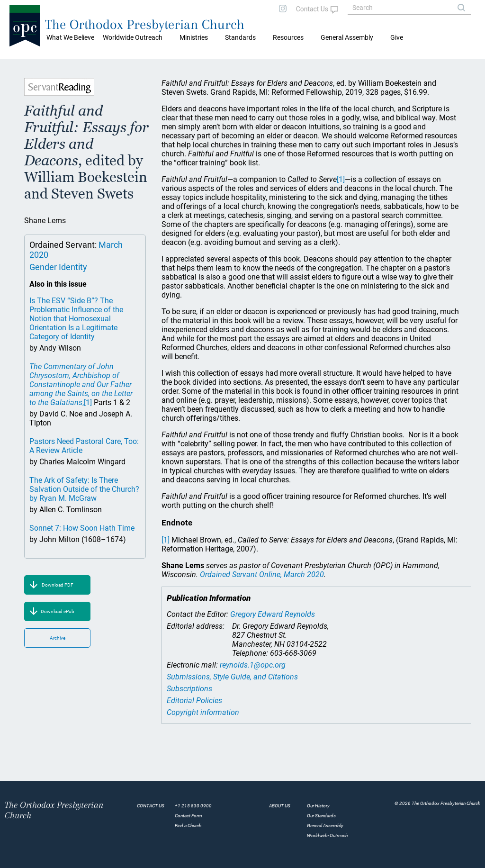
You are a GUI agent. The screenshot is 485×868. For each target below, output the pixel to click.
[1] (88, 402)
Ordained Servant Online (262, 574)
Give (397, 37)
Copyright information (203, 712)
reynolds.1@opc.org (253, 665)
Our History (318, 806)
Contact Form (189, 816)
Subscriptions (189, 689)
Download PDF (58, 585)
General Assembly (347, 37)
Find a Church (188, 826)
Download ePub (58, 611)
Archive (58, 638)
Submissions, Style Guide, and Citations (232, 677)
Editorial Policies (194, 701)
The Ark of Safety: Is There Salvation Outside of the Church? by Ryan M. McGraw (84, 489)
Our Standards (321, 816)
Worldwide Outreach (327, 836)
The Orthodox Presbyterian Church (145, 24)
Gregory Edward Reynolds (273, 614)
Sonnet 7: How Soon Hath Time (82, 528)
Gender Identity (58, 267)
